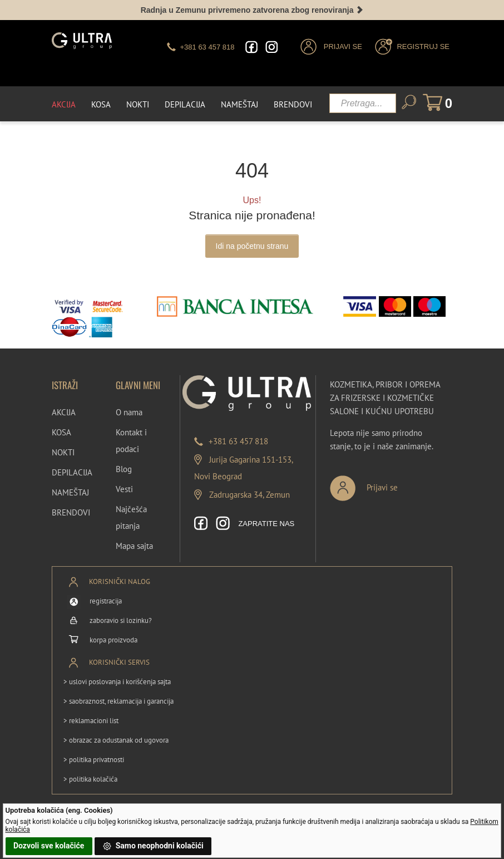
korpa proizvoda (113, 640)
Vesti (124, 489)
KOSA (61, 432)
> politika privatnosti (94, 760)
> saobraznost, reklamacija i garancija (118, 701)
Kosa (101, 104)
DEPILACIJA (72, 472)
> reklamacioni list (91, 721)
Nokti (138, 104)
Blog (124, 469)
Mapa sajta (134, 546)
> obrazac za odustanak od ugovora (116, 740)
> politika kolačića (90, 779)
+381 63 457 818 (238, 441)
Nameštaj (239, 104)
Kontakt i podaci (131, 441)
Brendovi (293, 104)
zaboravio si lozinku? (121, 620)
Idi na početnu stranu (252, 246)
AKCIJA (64, 412)
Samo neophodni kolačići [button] (153, 846)
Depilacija (185, 104)
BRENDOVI (71, 512)
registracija (106, 601)
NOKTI (63, 452)
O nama (129, 412)
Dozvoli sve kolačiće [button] (49, 846)
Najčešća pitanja (131, 517)
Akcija (64, 104)
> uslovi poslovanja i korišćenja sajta (117, 682)
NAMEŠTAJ (70, 492)
